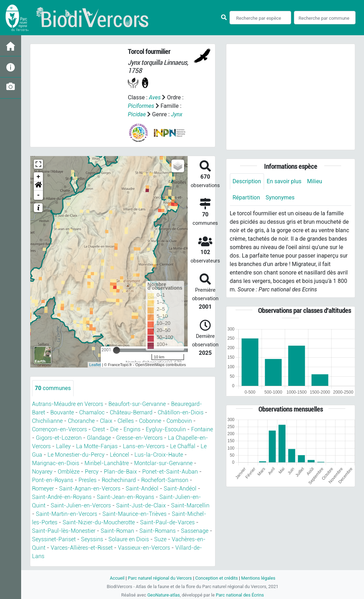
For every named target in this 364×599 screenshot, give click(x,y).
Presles (87, 480)
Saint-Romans (158, 531)
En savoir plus (284, 181)
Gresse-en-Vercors (139, 438)
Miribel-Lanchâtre (107, 463)
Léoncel (120, 455)
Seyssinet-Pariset (54, 539)
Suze (160, 539)
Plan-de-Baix (120, 472)
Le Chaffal (183, 446)
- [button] (39, 195)
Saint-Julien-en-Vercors (81, 505)
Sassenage (195, 531)
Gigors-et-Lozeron (59, 438)
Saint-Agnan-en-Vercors (90, 489)
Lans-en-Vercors (144, 446)
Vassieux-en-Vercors (144, 548)
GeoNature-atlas (164, 595)
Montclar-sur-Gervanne (163, 463)
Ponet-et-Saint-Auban (170, 472)
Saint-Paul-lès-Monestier (64, 531)
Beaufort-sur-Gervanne (137, 404)
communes (53, 388)
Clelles (126, 421)
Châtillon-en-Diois (181, 412)
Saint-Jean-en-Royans (125, 497)
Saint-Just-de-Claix (141, 505)
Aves (155, 97)
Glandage (99, 438)
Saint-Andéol (142, 489)
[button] (38, 186)
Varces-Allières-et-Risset (82, 548)
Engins (132, 429)
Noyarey (42, 472)
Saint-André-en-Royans (62, 497)
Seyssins (92, 539)
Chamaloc (92, 412)
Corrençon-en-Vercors (59, 429)
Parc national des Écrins (240, 595)
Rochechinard (119, 480)
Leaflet (95, 365)
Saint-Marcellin (190, 505)
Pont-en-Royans (53, 480)
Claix (106, 421)
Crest (99, 429)
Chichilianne (47, 421)
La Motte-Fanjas (97, 446)
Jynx (177, 114)
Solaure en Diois (129, 539)
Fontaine (202, 429)
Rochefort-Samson (165, 480)
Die (114, 429)
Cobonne (150, 421)
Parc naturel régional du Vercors (160, 578)
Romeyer (43, 489)
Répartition (246, 197)
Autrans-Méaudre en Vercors (68, 404)
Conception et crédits (216, 578)
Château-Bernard (131, 412)
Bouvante (62, 412)
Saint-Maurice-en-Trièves (134, 514)
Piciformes (141, 106)
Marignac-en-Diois (56, 463)
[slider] (117, 350)
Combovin (179, 421)
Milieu (315, 181)
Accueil (117, 578)
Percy (92, 472)
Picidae (137, 114)
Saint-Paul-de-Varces (167, 522)
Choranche (81, 421)
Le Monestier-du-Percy (76, 455)
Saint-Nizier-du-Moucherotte (99, 522)
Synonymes (280, 197)
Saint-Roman (117, 531)
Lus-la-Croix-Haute (159, 455)
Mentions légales (258, 578)
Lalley (63, 446)
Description (247, 181)
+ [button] (39, 177)
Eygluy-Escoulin (166, 429)
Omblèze (69, 472)
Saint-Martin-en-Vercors (67, 514)
